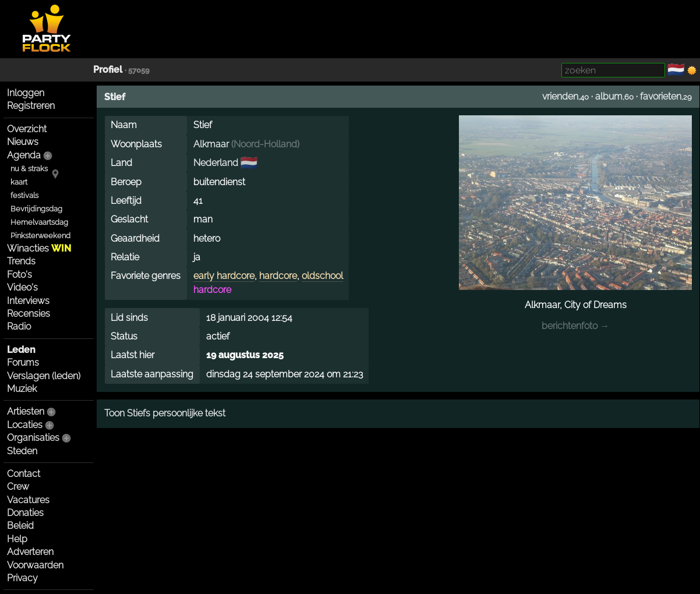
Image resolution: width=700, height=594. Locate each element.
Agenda (24, 155)
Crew (18, 487)
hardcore (278, 276)
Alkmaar (211, 144)
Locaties (25, 425)
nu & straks (29, 169)
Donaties (25, 513)
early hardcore (224, 276)
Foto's (20, 275)
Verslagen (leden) (44, 376)
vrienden (560, 96)
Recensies (29, 314)
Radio (19, 326)
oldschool (322, 276)
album (609, 96)
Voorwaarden (35, 565)
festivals (24, 195)
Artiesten (26, 411)
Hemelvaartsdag (39, 222)
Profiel (108, 70)
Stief (115, 97)
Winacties (39, 248)
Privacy (22, 578)
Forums (23, 363)
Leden (21, 350)
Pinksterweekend (40, 236)
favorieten (661, 96)
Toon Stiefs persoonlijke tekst (165, 413)
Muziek (22, 389)
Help (17, 539)
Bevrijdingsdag (36, 209)
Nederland (216, 163)
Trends (21, 261)
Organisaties (33, 438)
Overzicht (27, 129)
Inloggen (26, 93)
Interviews (28, 301)
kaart (19, 182)
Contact (24, 474)
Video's (22, 287)
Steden (22, 451)
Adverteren (30, 552)
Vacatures (28, 500)
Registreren (31, 106)
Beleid (20, 526)
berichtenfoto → (575, 326)
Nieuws (23, 142)
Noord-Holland (265, 144)
